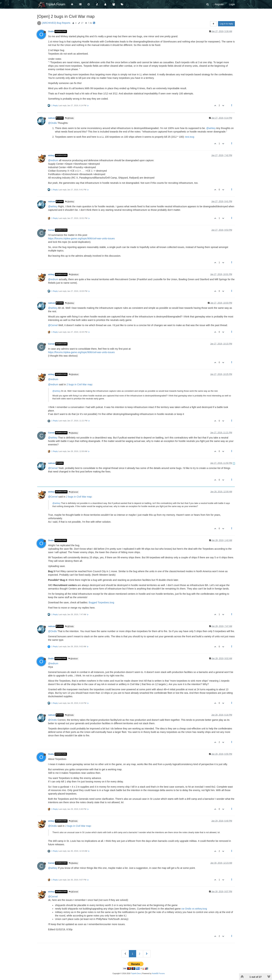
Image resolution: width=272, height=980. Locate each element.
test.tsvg (190, 137)
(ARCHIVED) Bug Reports (56, 23)
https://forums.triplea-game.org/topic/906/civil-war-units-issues (81, 238)
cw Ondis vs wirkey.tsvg (194, 909)
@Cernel (53, 325)
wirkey (51, 156)
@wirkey (211, 128)
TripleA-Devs (136, 974)
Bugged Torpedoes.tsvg (101, 602)
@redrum (53, 160)
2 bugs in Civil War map (79, 384)
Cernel (51, 230)
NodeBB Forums (158, 974)
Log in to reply (226, 24)
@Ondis (69, 118)
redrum (52, 118)
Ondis (51, 32)
